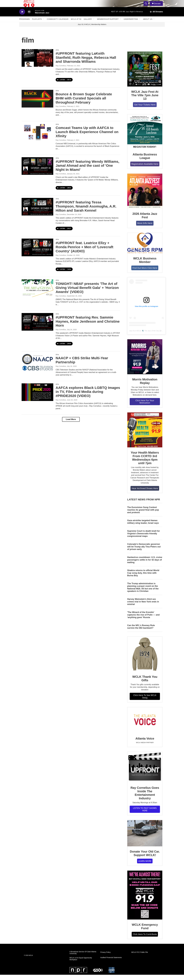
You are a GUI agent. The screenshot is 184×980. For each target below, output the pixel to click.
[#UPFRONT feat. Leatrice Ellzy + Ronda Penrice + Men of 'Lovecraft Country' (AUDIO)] (37, 253)
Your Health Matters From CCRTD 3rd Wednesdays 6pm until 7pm (145, 463)
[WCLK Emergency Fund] (145, 900)
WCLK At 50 (76, 24)
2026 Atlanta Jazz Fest (145, 221)
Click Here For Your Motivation (145, 407)
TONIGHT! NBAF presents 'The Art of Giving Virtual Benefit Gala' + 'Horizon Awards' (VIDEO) (87, 293)
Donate (159, 6)
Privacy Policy (105, 958)
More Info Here (145, 228)
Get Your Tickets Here (145, 110)
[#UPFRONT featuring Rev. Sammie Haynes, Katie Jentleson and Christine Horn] (37, 327)
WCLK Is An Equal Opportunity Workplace (81, 964)
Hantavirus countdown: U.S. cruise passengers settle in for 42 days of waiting (145, 565)
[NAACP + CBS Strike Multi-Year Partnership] (37, 368)
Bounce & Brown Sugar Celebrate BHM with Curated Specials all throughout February (84, 103)
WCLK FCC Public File (140, 958)
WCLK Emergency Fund (145, 932)
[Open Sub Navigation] (44, 24)
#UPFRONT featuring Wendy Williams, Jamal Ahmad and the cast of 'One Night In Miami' (87, 171)
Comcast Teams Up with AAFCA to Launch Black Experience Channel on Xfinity (87, 137)
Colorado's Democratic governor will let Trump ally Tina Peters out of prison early (144, 552)
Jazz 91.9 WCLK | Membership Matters (92, 30)
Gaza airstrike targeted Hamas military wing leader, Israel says (143, 527)
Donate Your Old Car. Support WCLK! (145, 859)
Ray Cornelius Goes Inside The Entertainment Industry (145, 798)
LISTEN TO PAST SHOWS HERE (145, 815)
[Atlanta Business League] (145, 137)
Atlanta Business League (145, 161)
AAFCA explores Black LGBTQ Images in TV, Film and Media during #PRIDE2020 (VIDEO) (88, 397)
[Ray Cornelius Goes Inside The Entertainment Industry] (145, 773)
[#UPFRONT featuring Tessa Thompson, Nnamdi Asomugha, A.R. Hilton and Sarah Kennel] (37, 212)
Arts (57, 55)
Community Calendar (58, 24)
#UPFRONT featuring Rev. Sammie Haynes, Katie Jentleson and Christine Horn (88, 327)
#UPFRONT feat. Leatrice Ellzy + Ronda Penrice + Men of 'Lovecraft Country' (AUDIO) (84, 252)
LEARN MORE (145, 866)
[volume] (29, 17)
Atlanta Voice (145, 744)
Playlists (37, 24)
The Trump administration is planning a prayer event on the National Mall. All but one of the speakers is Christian (143, 593)
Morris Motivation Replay (145, 386)
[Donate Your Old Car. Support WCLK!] (145, 838)
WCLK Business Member (145, 265)
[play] (22, 17)
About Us (148, 24)
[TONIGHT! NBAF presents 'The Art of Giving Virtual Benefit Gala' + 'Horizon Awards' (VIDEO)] (37, 293)
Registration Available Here (145, 169)
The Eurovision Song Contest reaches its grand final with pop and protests (143, 515)
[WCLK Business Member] (145, 248)
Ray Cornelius (61, 71)
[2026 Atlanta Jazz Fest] (145, 196)
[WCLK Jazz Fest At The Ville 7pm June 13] (145, 74)
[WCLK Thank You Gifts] (145, 659)
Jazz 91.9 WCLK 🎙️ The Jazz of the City (144, 336)
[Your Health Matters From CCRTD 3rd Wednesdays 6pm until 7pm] (145, 435)
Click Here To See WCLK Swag (145, 702)
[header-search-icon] (147, 6)
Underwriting (131, 24)
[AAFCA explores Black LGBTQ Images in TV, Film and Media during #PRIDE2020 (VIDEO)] (37, 397)
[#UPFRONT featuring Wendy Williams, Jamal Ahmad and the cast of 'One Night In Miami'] (37, 171)
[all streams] (156, 17)
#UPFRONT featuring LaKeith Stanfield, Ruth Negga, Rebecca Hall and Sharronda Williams (86, 63)
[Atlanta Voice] (145, 726)
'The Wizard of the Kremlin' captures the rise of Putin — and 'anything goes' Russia (143, 620)
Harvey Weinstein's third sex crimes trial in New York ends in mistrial (143, 607)
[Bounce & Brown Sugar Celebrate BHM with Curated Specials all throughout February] (37, 104)
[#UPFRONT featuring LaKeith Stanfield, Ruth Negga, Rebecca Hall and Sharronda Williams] (37, 63)
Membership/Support (108, 24)
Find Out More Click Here (145, 273)
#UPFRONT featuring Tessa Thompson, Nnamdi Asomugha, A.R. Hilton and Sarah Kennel (86, 212)
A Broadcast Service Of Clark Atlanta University (83, 958)
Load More (71, 425)
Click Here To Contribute (145, 939)
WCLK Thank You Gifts (145, 684)
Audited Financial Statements (111, 963)
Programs (25, 24)
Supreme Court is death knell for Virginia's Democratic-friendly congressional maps (144, 539)
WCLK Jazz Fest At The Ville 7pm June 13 (145, 100)
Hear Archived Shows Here (145, 494)
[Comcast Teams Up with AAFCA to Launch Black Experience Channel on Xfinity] (37, 138)
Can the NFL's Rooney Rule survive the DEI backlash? (141, 632)
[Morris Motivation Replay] (145, 362)
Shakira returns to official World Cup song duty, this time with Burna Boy (143, 578)
